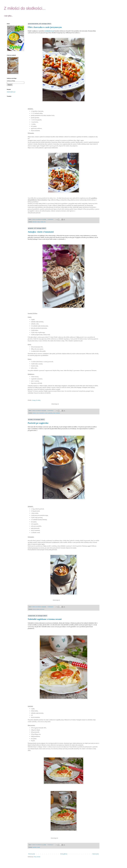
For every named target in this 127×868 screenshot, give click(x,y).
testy (45, 222)
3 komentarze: (51, 219)
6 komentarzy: (51, 410)
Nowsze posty (32, 854)
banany (34, 413)
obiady (42, 222)
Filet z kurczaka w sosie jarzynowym (45, 27)
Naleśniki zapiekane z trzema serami (45, 619)
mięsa (39, 222)
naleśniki (35, 847)
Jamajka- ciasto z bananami (41, 232)
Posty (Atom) (37, 857)
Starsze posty (96, 854)
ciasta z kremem (56, 413)
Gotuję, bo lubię (36, 400)
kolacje (34, 609)
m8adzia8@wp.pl (11, 92)
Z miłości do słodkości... (25, 8)
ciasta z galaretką (49, 413)
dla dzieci (35, 222)
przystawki (42, 609)
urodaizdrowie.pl (49, 31)
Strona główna (64, 854)
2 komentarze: (51, 845)
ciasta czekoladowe (40, 413)
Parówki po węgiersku (38, 423)
